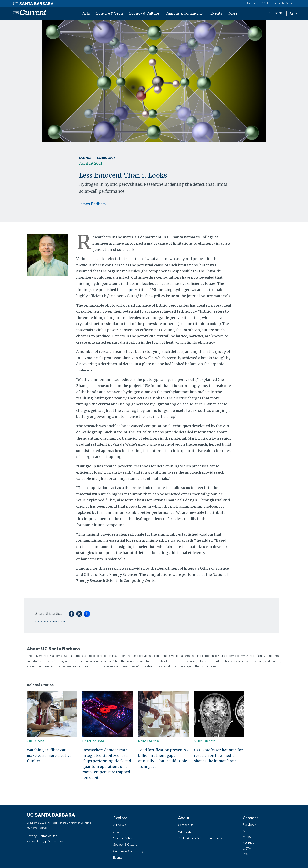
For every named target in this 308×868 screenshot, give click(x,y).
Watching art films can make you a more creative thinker (49, 755)
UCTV (247, 849)
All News (120, 825)
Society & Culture (144, 13)
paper (131, 290)
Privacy (32, 836)
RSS (246, 854)
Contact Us (186, 825)
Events (216, 13)
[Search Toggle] (294, 13)
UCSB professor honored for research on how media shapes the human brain (218, 755)
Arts (86, 13)
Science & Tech (110, 13)
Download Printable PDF (50, 622)
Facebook (249, 825)
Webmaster (55, 842)
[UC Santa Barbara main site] (33, 3)
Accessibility (35, 842)
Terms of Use (48, 836)
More (233, 13)
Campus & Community (185, 13)
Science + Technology (97, 158)
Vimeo (247, 837)
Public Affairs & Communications (200, 838)
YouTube (249, 843)
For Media (185, 832)
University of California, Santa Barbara (271, 3)
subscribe (276, 13)
